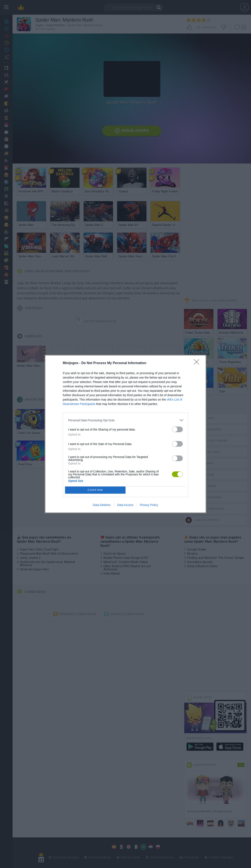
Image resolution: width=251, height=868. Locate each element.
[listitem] (125, 420)
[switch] (177, 429)
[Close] (198, 363)
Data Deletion (102, 505)
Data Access (125, 505)
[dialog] (125, 434)
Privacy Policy (149, 505)
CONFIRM (95, 490)
